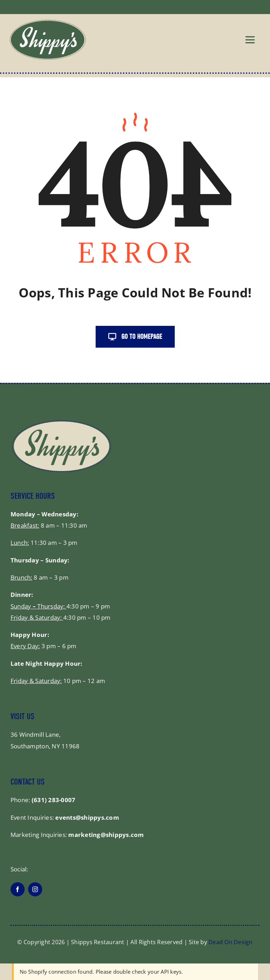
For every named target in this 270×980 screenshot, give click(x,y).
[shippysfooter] (62, 422)
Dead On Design (231, 942)
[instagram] (35, 889)
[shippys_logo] (48, 22)
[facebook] (18, 889)
